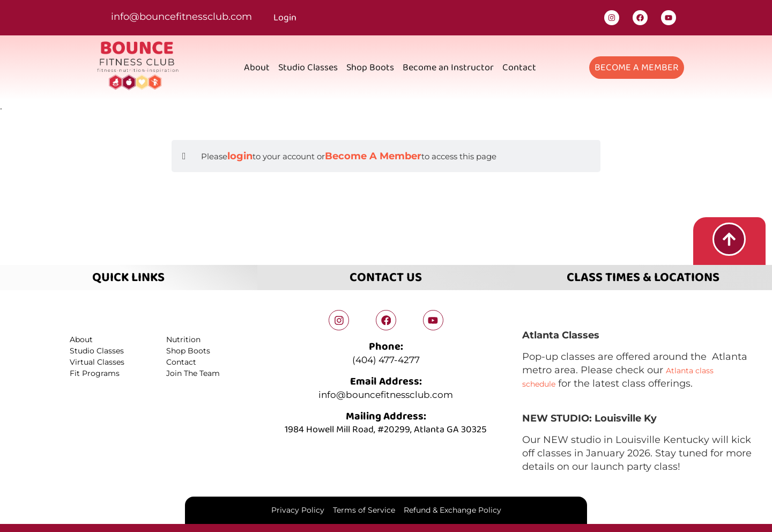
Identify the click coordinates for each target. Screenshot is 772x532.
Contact (519, 68)
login (240, 156)
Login (285, 18)
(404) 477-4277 (386, 359)
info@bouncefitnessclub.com (181, 17)
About (257, 68)
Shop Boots (370, 68)
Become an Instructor (448, 68)
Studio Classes (308, 68)
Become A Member (373, 156)
